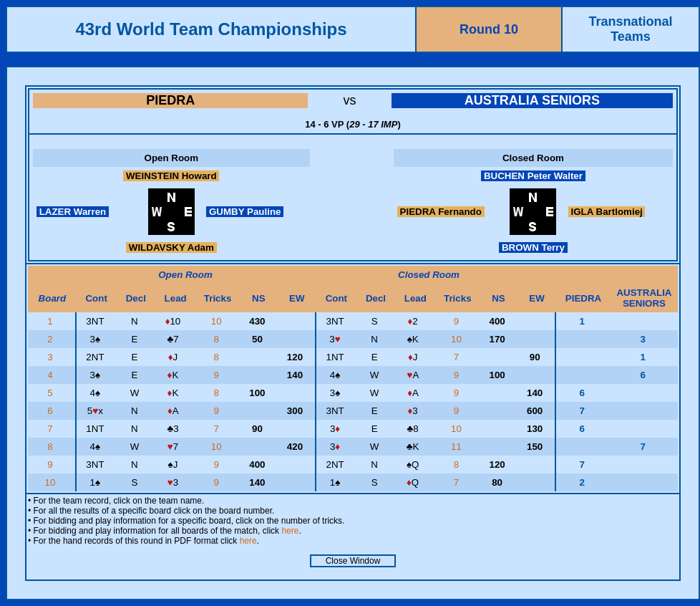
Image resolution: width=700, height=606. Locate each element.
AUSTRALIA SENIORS (532, 100)
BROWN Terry (533, 247)
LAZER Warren (73, 212)
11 (458, 447)
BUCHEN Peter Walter (533, 176)
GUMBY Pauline (245, 212)
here (290, 531)
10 (218, 321)
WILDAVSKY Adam (171, 247)
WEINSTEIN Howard (171, 176)
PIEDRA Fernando (441, 212)
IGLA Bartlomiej (607, 212)
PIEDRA (170, 100)
